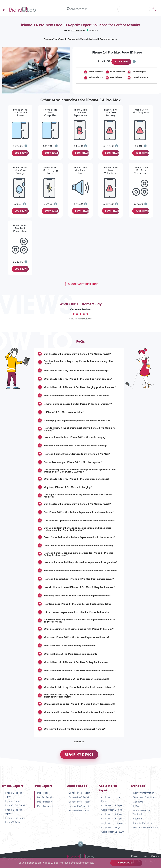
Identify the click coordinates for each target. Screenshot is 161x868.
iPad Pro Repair (45, 799)
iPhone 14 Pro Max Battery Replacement (80, 113)
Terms (144, 856)
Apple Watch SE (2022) (113, 829)
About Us (138, 803)
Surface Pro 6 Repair (79, 803)
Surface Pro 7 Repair (79, 799)
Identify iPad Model (143, 824)
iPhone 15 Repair (13, 802)
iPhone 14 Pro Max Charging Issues (50, 170)
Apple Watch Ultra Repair (110, 800)
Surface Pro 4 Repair (79, 812)
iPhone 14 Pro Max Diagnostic (141, 111)
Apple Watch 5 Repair (112, 824)
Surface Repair (77, 787)
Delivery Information (144, 794)
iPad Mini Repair (45, 807)
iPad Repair (43, 794)
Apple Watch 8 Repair (112, 811)
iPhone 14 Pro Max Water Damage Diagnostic (20, 171)
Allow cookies (127, 863)
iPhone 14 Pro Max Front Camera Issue (141, 170)
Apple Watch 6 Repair (112, 820)
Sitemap (138, 820)
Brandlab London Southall (142, 814)
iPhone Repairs (13, 787)
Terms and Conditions (144, 799)
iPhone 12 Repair (13, 824)
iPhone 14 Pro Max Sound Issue (80, 170)
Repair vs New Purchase (146, 829)
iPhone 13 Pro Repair (15, 819)
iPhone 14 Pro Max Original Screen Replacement (20, 113)
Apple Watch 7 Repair (112, 816)
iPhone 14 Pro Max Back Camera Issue (20, 228)
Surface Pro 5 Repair (79, 807)
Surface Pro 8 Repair (79, 794)
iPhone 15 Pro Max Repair (14, 796)
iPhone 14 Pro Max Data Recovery (111, 113)
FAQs (136, 807)
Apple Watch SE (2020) (113, 833)
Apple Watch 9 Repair (112, 807)
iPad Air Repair (44, 803)
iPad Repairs (43, 787)
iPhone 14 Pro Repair (15, 807)
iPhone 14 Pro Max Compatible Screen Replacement (50, 113)
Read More (79, 742)
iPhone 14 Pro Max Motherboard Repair (111, 171)
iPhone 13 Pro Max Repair (14, 813)
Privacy (134, 856)
